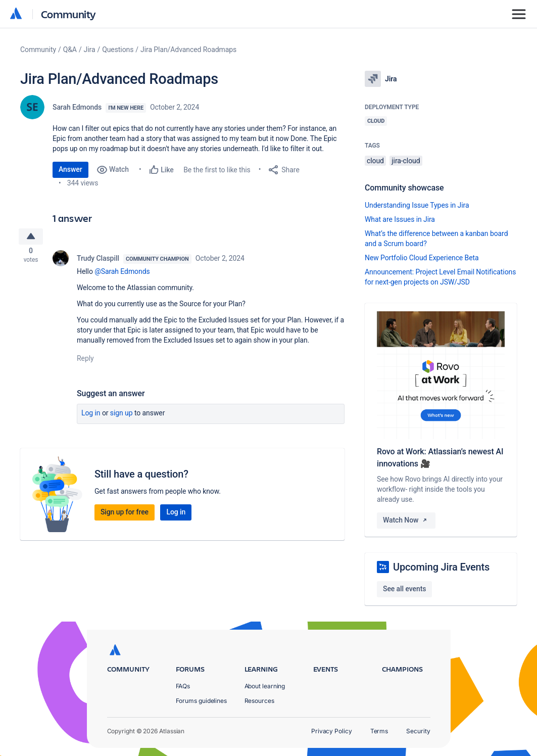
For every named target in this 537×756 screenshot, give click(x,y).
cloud (375, 161)
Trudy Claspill (98, 261)
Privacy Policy (332, 731)
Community (68, 14)
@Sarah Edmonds (122, 274)
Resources (259, 701)
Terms (379, 731)
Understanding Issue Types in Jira (417, 205)
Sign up (121, 415)
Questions (118, 50)
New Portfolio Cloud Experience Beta (422, 258)
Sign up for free (125, 514)
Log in (91, 415)
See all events (404, 589)
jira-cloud (406, 161)
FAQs (183, 686)
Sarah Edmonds (77, 107)
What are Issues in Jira (400, 219)
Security (418, 731)
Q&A (70, 50)
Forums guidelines (202, 701)
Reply (85, 361)
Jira (90, 50)
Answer (70, 169)
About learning (265, 686)
